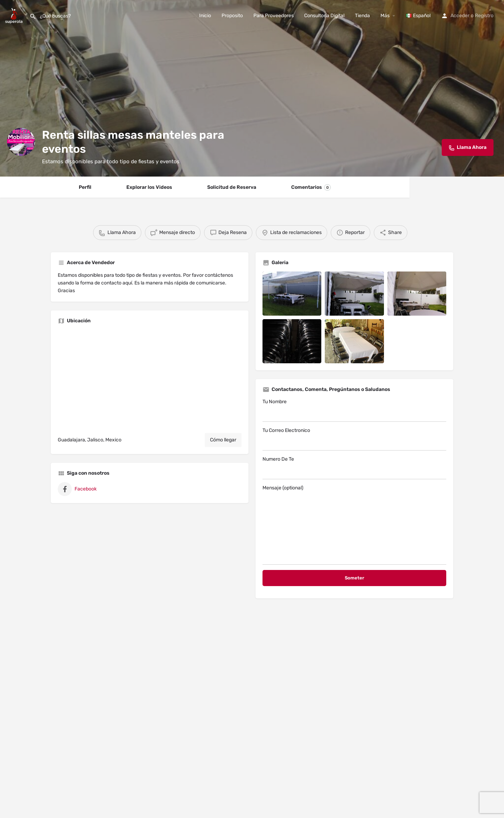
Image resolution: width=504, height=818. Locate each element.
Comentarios (311, 187)
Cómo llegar (223, 440)
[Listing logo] (21, 142)
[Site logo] (15, 15)
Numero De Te (354, 468)
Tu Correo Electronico (354, 439)
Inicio (205, 16)
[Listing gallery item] (292, 294)
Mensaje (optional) (354, 525)
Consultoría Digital (324, 16)
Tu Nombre (354, 410)
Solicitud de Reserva (232, 187)
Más (385, 16)
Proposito (232, 16)
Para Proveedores (274, 16)
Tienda (362, 16)
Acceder (460, 16)
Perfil (85, 187)
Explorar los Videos (149, 187)
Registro (484, 16)
